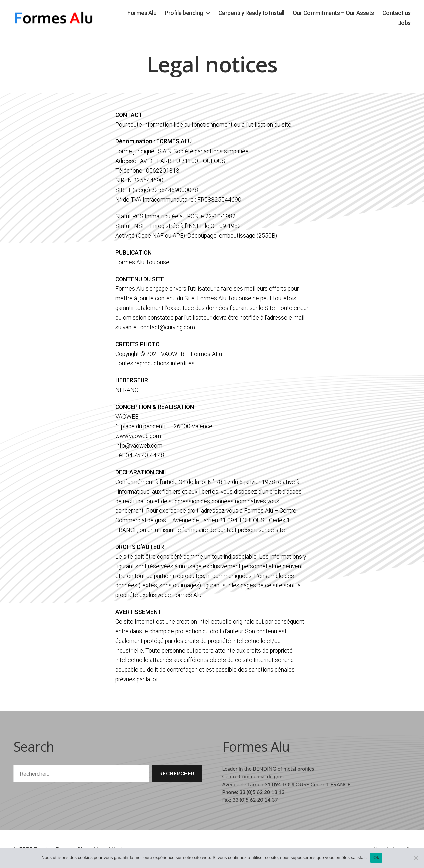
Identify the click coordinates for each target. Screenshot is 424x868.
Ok (376, 857)
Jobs (404, 23)
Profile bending (184, 13)
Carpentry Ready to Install (251, 13)
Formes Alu (142, 13)
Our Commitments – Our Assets (333, 13)
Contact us (396, 13)
